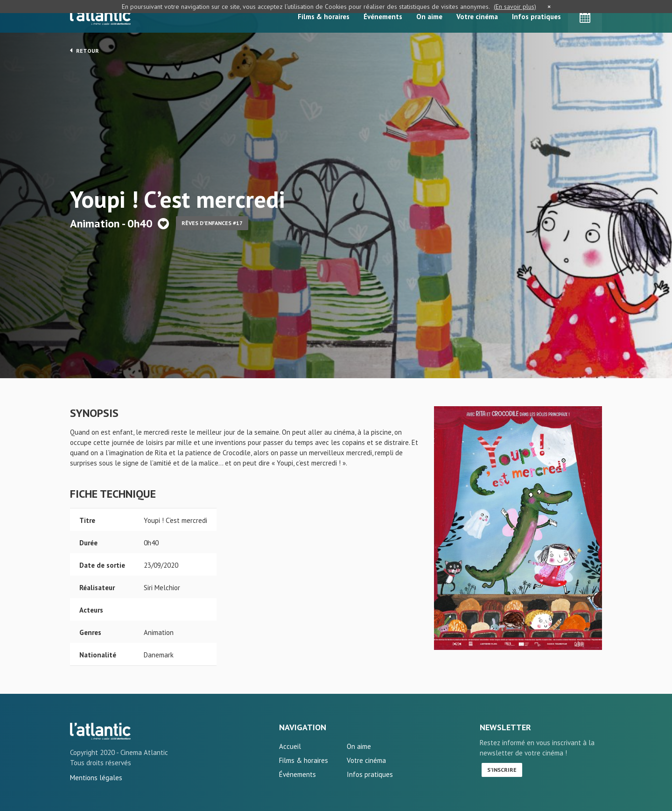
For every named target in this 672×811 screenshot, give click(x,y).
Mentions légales (96, 778)
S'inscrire (502, 770)
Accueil (290, 746)
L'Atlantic (100, 16)
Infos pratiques (536, 17)
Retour (84, 50)
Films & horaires (324, 17)
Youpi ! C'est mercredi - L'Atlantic (100, 731)
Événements (383, 17)
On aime (429, 17)
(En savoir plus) (515, 7)
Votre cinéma (477, 17)
